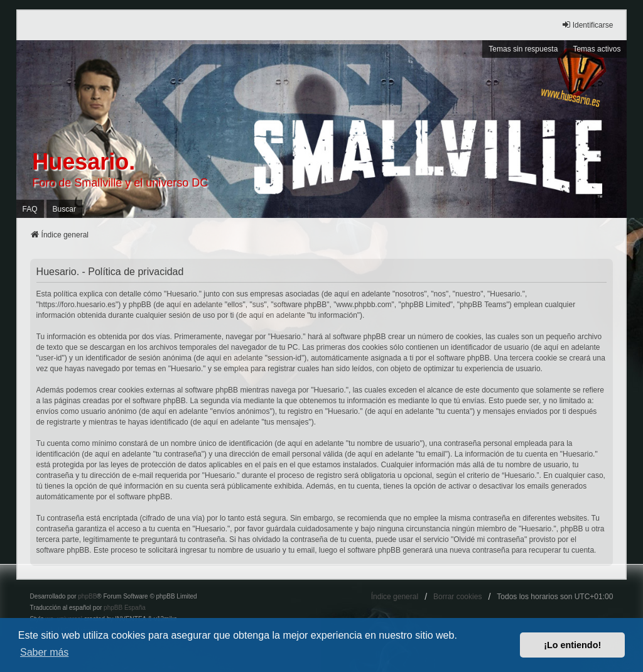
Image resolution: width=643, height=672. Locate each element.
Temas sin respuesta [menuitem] (523, 49)
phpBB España (125, 608)
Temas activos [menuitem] (597, 49)
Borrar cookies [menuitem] (457, 597)
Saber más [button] (44, 652)
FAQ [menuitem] (30, 209)
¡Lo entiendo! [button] (572, 645)
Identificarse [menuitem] (587, 25)
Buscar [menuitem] (64, 209)
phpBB (87, 596)
